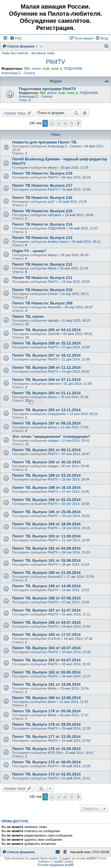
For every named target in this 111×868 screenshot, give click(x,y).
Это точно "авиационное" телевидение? (51, 437)
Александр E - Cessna (18, 73)
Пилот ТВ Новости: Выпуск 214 (42, 224)
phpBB (91, 858)
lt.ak (46, 68)
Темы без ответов (15, 53)
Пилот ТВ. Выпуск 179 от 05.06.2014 (46, 711)
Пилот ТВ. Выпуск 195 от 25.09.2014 (46, 512)
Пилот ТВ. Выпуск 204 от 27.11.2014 (46, 380)
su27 (51, 202)
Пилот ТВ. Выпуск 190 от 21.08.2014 (46, 573)
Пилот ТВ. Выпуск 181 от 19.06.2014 (46, 684)
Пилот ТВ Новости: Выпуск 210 (42, 290)
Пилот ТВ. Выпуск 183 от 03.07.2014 (46, 660)
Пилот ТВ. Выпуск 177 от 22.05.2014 (46, 737)
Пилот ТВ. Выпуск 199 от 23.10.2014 (46, 475)
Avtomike (54, 307)
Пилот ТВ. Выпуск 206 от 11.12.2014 (46, 367)
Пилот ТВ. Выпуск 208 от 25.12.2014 (46, 343)
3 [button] (58, 123)
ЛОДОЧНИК (73, 68)
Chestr (52, 294)
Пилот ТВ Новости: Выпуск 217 (42, 185)
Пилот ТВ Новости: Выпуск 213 (42, 238)
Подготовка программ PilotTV (47, 89)
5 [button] (72, 123)
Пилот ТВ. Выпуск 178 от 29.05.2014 (46, 724)
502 (27, 68)
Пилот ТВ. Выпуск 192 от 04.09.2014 (46, 548)
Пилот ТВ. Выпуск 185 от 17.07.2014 (46, 635)
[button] (78, 123)
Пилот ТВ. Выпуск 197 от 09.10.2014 (46, 423)
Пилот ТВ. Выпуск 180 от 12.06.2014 (46, 698)
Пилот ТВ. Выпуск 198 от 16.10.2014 (46, 488)
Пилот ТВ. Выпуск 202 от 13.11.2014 (46, 410)
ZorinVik (54, 334)
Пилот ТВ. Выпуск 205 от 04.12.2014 (46, 330)
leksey (52, 167)
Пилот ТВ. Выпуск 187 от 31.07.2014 (46, 610)
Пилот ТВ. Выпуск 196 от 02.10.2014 (46, 500)
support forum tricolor (44, 858)
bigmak (53, 320)
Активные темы (43, 53)
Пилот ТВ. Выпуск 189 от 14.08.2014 (46, 586)
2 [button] (52, 123)
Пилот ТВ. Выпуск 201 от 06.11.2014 (46, 450)
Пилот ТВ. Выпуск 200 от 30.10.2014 (46, 462)
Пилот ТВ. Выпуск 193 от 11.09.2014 (46, 536)
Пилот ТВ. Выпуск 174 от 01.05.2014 (46, 774)
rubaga (53, 441)
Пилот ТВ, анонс (28, 316)
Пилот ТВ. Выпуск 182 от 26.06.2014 (46, 672)
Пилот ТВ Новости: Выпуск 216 (42, 198)
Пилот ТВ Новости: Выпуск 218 (42, 173)
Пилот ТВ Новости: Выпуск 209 (42, 303)
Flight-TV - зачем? (29, 251)
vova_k (57, 68)
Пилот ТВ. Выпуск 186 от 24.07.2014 (46, 622)
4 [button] (65, 123)
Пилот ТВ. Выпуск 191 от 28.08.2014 (46, 560)
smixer (36, 68)
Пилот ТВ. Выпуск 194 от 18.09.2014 (46, 524)
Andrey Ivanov (58, 242)
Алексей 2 (55, 577)
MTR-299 (54, 753)
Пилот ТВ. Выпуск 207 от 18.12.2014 (46, 355)
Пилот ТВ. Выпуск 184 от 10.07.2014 (46, 648)
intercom (54, 384)
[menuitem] (16, 38)
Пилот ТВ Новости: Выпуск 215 (42, 211)
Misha (52, 268)
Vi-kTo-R (54, 639)
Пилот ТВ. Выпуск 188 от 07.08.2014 (46, 598)
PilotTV (55, 62)
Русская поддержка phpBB (55, 865)
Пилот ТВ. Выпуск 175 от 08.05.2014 (46, 762)
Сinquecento (57, 414)
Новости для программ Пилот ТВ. (45, 142)
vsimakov (54, 215)
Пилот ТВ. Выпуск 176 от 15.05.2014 (46, 749)
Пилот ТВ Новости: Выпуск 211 (42, 278)
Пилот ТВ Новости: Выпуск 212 (42, 264)
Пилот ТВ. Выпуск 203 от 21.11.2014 (46, 393)
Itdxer (52, 702)
